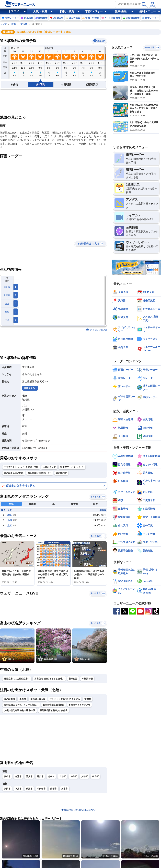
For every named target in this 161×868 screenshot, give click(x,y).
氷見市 (18, 789)
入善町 (84, 776)
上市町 (62, 776)
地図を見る (29, 388)
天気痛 (7, 295)
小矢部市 (41, 789)
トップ (3, 24)
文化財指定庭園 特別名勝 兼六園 (20, 710)
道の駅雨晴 (9, 699)
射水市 (64, 789)
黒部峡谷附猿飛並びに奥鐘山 (54, 710)
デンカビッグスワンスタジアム (65, 699)
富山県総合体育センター (40, 473)
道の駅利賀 (61, 473)
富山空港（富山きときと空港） (49, 679)
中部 (13, 24)
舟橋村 (51, 776)
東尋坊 (23, 699)
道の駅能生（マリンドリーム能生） (21, 705)
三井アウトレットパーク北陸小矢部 (21, 467)
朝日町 (95, 776)
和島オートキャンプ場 (80, 705)
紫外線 (7, 287)
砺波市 (29, 789)
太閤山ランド (49, 467)
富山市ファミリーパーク (72, 467)
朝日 (10, 515)
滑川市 (29, 776)
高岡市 (7, 789)
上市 (10, 525)
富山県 (24, 24)
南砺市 (53, 789)
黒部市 (40, 776)
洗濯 (7, 320)
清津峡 (88, 699)
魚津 (10, 520)
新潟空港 (73, 679)
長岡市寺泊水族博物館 (54, 705)
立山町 (73, 776)
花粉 (7, 312)
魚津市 (18, 776)
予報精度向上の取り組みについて (80, 810)
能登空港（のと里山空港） (17, 679)
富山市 (7, 776)
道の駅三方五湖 (38, 699)
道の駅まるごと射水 (14, 473)
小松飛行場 (87, 679)
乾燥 (7, 303)
